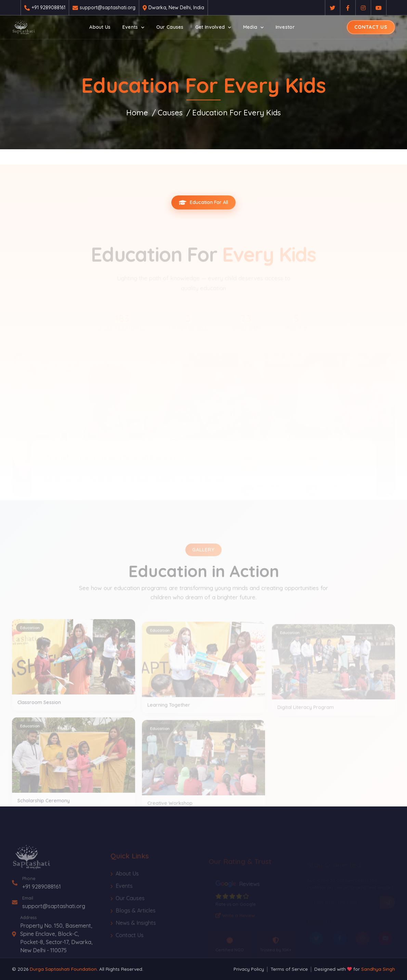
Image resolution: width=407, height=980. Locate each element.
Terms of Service (289, 969)
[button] (134, 27)
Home (137, 113)
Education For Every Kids (237, 113)
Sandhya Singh (378, 969)
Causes (170, 113)
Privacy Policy (249, 969)
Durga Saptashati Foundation (63, 969)
